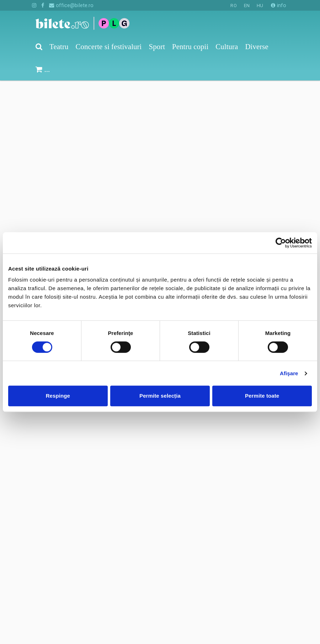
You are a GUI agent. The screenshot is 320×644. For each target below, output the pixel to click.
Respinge (58, 396)
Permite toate (262, 396)
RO (233, 6)
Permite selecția (160, 396)
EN (247, 6)
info (279, 5)
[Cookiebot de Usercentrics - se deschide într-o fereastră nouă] (281, 243)
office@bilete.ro (71, 5)
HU (260, 6)
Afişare (289, 373)
